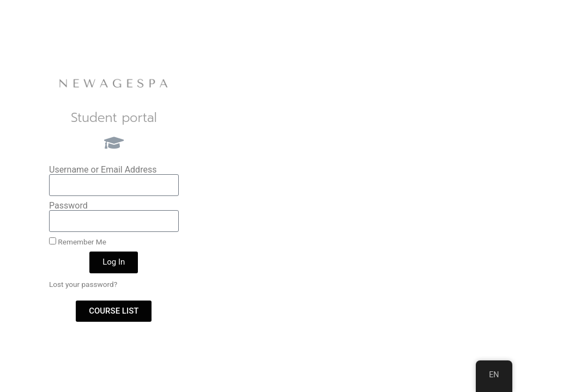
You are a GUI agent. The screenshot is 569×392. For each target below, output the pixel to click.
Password (68, 206)
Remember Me (78, 242)
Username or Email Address (103, 170)
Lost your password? (83, 284)
